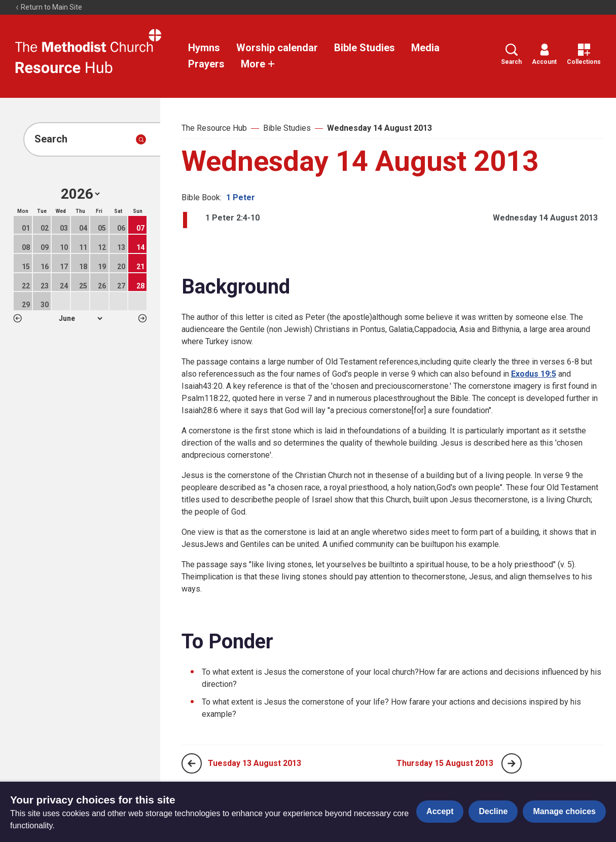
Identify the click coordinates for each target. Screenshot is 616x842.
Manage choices (564, 811)
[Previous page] (192, 763)
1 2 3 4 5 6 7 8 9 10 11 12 (80, 318)
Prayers (206, 64)
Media (425, 48)
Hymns (204, 48)
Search (511, 54)
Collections (584, 54)
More (258, 64)
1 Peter (241, 197)
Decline (493, 811)
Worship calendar (277, 48)
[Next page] (512, 763)
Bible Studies (365, 48)
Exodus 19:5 (534, 374)
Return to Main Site (49, 7)
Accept (440, 811)
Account (544, 54)
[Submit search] (141, 139)
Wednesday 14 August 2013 (379, 128)
